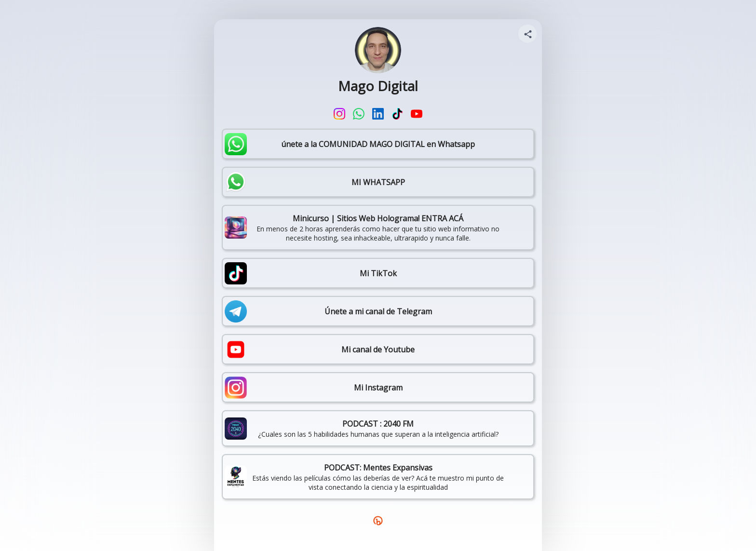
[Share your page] (527, 34)
